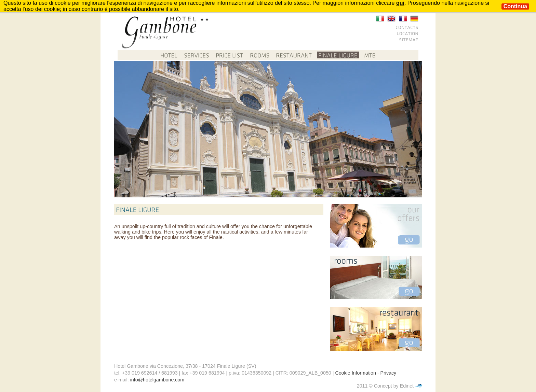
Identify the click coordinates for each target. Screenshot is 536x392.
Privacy (388, 373)
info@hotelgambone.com (157, 380)
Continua (515, 6)
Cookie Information (355, 373)
